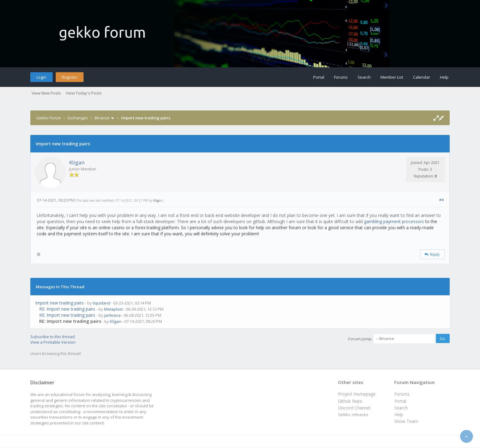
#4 (441, 200)
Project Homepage (357, 394)
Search (364, 77)
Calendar (422, 77)
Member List (392, 77)
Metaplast (113, 309)
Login (41, 77)
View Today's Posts (84, 93)
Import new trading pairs (60, 303)
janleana (112, 315)
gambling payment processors (394, 221)
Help (444, 77)
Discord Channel (354, 408)
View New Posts (46, 93)
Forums (341, 77)
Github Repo (350, 401)
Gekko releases (353, 414)
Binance (102, 118)
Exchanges (78, 118)
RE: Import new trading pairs (67, 309)
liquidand (101, 303)
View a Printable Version (53, 342)
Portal (319, 77)
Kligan (77, 162)
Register (69, 77)
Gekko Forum (49, 118)
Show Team (406, 421)
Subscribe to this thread (52, 337)
